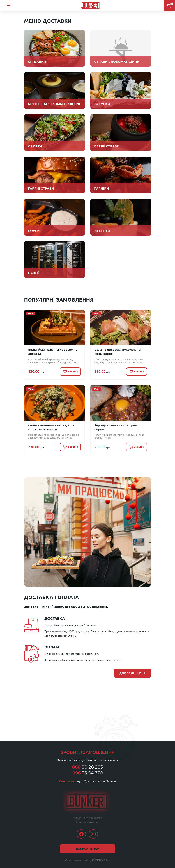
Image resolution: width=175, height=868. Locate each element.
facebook (81, 829)
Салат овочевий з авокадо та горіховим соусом (49, 424)
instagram (93, 829)
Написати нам (88, 844)
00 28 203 (87, 762)
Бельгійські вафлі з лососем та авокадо (50, 351)
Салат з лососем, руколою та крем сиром (119, 351)
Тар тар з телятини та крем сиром (119, 422)
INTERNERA (101, 855)
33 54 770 (88, 768)
